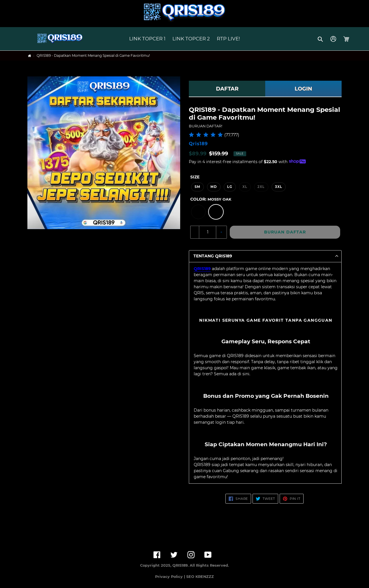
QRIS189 (202, 269)
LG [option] (230, 187)
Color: (211, 199)
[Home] (30, 56)
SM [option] (197, 187)
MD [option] (214, 187)
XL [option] (245, 187)
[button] (321, 39)
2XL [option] (261, 187)
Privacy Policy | (171, 577)
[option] (198, 212)
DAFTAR (227, 89)
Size (195, 177)
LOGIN (303, 89)
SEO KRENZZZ (200, 577)
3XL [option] (279, 187)
